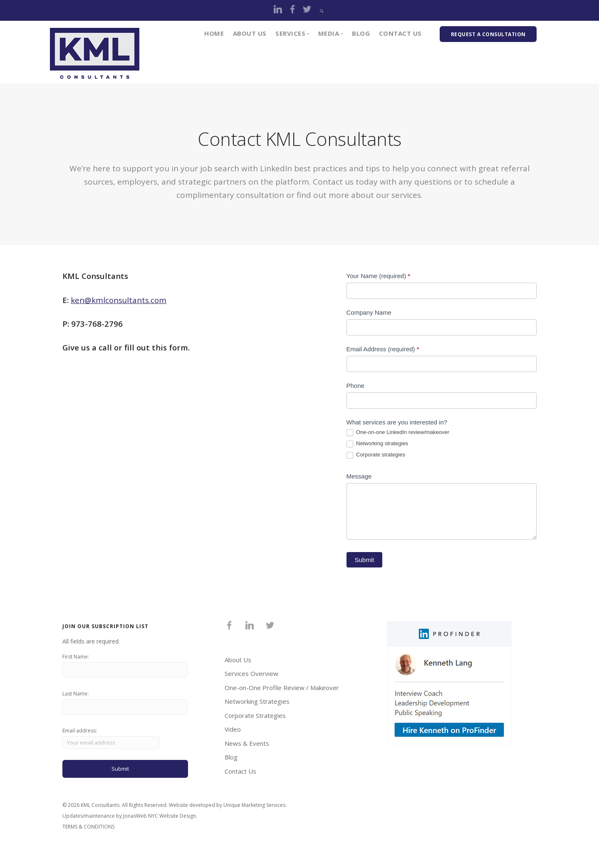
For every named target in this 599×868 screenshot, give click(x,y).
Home (214, 33)
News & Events (247, 747)
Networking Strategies (257, 705)
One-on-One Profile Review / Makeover (282, 691)
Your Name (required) (379, 276)
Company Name (369, 312)
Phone (355, 386)
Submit (365, 563)
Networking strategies (377, 444)
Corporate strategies (376, 455)
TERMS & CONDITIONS (88, 834)
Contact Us (400, 33)
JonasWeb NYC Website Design (160, 823)
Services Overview (251, 677)
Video (233, 732)
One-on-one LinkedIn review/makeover (398, 433)
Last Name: (75, 698)
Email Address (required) (383, 349)
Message (359, 476)
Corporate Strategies (255, 719)
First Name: (76, 660)
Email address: (112, 744)
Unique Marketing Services (254, 812)
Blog (361, 33)
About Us (250, 33)
